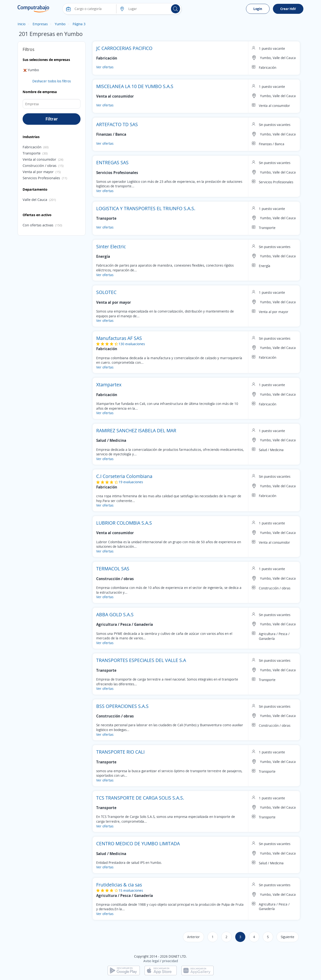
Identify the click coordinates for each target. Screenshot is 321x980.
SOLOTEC (106, 292)
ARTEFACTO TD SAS (117, 124)
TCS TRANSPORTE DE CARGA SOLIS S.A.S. (140, 798)
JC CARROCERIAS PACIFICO (124, 48)
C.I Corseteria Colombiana (124, 476)
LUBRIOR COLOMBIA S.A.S (124, 523)
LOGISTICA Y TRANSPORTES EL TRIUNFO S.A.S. (146, 208)
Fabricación (32, 147)
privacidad (170, 961)
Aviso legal (151, 961)
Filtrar (52, 119)
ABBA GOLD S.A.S (115, 614)
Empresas (40, 24)
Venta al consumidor (39, 159)
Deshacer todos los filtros (52, 81)
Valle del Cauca (35, 199)
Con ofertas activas (38, 225)
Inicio (22, 24)
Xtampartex (109, 385)
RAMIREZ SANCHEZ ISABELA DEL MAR (136, 430)
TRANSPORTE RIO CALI (120, 752)
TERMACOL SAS (113, 569)
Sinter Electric (111, 246)
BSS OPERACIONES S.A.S (122, 706)
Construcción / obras (40, 165)
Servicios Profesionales (41, 178)
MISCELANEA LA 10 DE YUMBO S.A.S (135, 86)
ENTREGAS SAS (112, 162)
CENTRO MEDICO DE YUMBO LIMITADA (138, 843)
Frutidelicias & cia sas (119, 885)
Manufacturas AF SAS (119, 338)
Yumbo (60, 24)
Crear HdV (288, 9)
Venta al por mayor (38, 172)
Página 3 (79, 24)
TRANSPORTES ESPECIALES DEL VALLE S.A (141, 660)
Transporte (32, 153)
